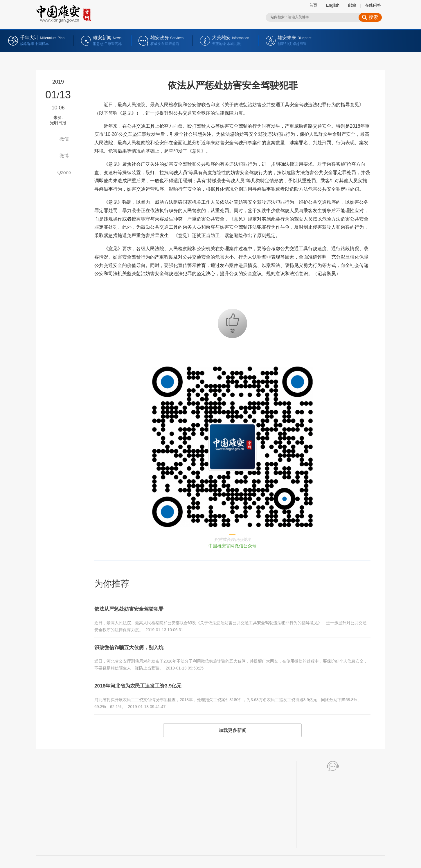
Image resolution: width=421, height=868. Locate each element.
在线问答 (373, 5)
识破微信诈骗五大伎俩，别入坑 (135, 644)
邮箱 (352, 5)
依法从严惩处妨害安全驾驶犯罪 (135, 608)
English (333, 5)
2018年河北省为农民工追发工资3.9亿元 (145, 681)
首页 (313, 5)
